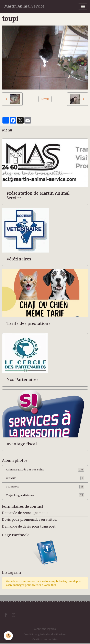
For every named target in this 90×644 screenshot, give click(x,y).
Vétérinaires (19, 259)
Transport (45, 487)
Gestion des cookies (45, 639)
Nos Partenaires (22, 380)
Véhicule (45, 478)
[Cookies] (8, 636)
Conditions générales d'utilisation (45, 634)
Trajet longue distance (45, 495)
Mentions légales (45, 629)
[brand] (24, 6)
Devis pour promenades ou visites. (29, 520)
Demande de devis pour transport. (29, 526)
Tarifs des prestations (29, 324)
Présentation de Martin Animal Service (38, 196)
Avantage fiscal (22, 444)
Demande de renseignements (25, 513)
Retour (45, 99)
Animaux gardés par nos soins (45, 470)
